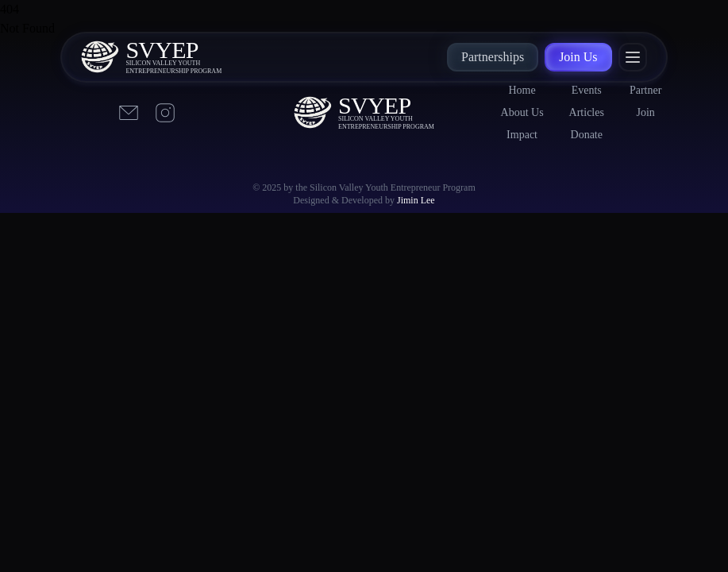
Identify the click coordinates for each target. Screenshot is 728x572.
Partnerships (493, 57)
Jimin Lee (416, 200)
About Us (522, 112)
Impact (522, 135)
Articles (587, 112)
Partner (645, 90)
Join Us (578, 57)
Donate (587, 135)
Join (645, 112)
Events (587, 90)
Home (522, 90)
